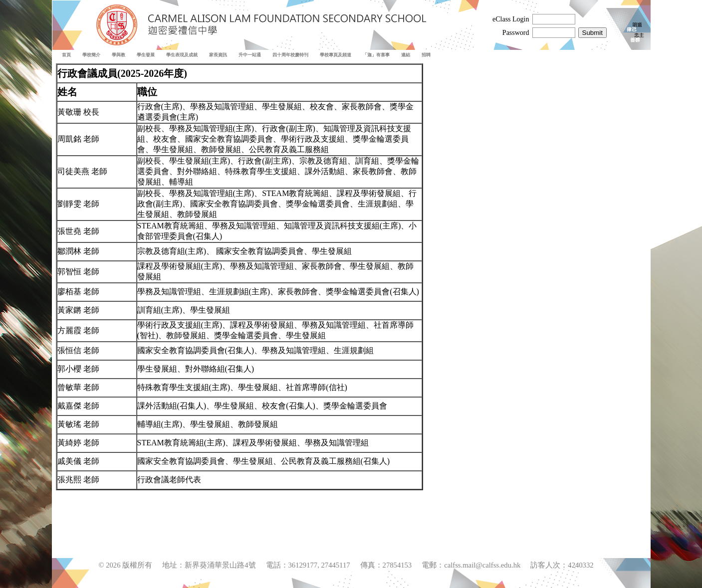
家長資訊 (218, 55)
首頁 (66, 55)
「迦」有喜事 (376, 55)
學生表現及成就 (182, 55)
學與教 (118, 55)
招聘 (426, 55)
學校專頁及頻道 (336, 55)
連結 (406, 55)
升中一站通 (250, 55)
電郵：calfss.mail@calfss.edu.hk (471, 565)
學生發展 (146, 55)
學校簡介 (91, 55)
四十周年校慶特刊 (290, 55)
